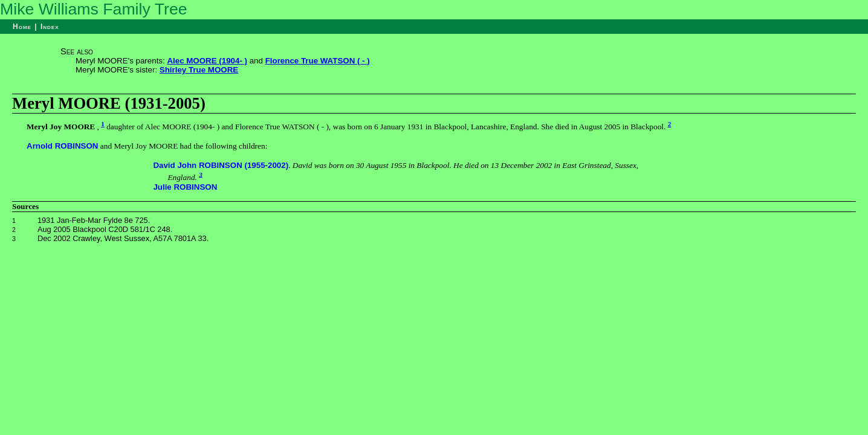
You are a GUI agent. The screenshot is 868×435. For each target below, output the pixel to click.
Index (50, 27)
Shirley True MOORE (199, 70)
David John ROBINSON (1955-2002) (221, 165)
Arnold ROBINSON (62, 146)
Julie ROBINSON (185, 187)
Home (22, 27)
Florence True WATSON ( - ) (318, 61)
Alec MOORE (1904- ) (207, 61)
